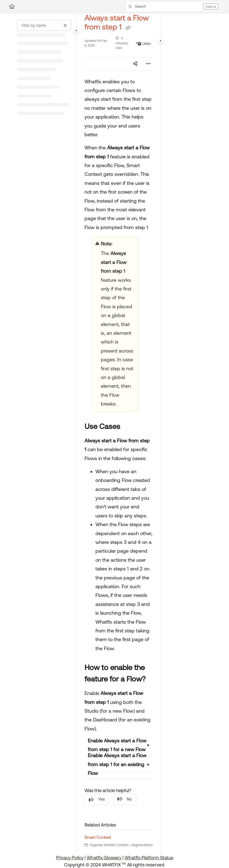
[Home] (12, 7)
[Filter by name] (44, 25)
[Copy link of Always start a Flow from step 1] (128, 28)
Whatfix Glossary (104, 858)
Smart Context (98, 837)
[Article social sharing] (135, 64)
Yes (97, 799)
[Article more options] (148, 64)
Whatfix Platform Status (149, 858)
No (125, 799)
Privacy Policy (70, 858)
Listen (144, 44)
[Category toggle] (76, 30)
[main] (119, 434)
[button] (173, 7)
